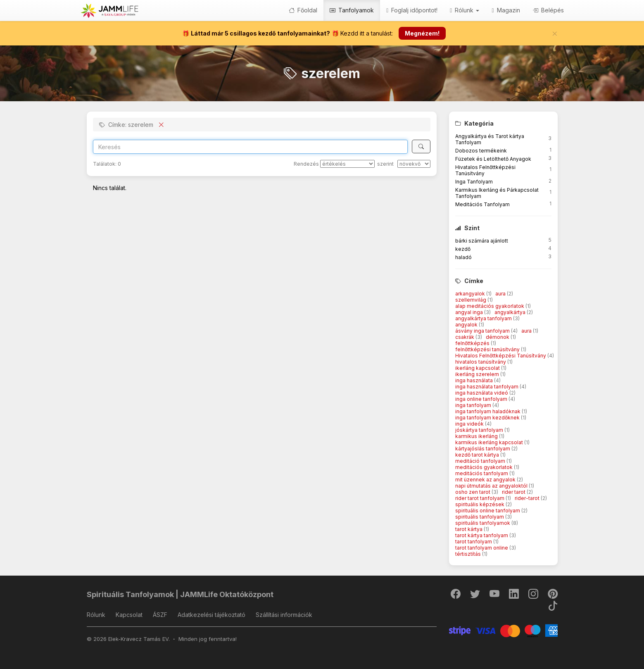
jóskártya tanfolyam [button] (480, 430)
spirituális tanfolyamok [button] (483, 523)
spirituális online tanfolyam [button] (488, 511)
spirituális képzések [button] (480, 504)
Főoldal (303, 10)
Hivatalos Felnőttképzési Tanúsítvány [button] (501, 356)
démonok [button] (498, 337)
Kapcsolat (129, 615)
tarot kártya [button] (469, 529)
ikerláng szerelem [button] (478, 374)
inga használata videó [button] (482, 393)
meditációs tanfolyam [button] (482, 473)
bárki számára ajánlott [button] (482, 241)
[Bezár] (555, 33)
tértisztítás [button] (469, 554)
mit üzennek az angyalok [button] (486, 480)
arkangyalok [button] (471, 294)
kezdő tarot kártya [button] (478, 455)
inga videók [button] (470, 424)
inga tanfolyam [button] (474, 405)
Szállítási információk (284, 615)
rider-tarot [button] (528, 498)
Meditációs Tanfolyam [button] (482, 204)
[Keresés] (421, 146)
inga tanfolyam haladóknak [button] (488, 411)
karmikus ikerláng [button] (477, 436)
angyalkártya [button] (511, 312)
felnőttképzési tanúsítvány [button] (488, 349)
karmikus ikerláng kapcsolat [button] (490, 442)
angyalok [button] (467, 325)
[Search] (251, 147)
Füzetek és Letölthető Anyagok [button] (493, 159)
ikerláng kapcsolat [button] (478, 368)
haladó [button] (463, 257)
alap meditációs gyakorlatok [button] (490, 306)
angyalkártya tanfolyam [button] (484, 318)
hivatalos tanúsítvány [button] (481, 362)
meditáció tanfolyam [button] (481, 461)
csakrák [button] (465, 337)
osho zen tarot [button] (473, 492)
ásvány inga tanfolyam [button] (483, 331)
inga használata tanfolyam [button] (487, 387)
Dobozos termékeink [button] (481, 151)
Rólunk (96, 615)
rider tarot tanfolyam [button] (480, 498)
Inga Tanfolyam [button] (474, 182)
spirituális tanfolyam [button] (480, 517)
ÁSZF (160, 615)
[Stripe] (503, 630)
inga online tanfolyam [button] (482, 399)
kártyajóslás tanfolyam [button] (483, 449)
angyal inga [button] (470, 312)
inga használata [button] (475, 380)
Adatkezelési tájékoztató (211, 615)
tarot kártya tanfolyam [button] (482, 535)
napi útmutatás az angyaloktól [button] (492, 486)
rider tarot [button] (514, 492)
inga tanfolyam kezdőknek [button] (488, 418)
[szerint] (414, 164)
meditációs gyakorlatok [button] (485, 467)
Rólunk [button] (465, 10)
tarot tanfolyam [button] (474, 542)
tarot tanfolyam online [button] (482, 548)
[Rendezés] (347, 164)
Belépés (548, 10)
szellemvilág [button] (471, 300)
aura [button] (501, 294)
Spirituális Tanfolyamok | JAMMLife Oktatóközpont (180, 594)
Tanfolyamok (352, 10)
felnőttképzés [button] (473, 343)
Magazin (506, 10)
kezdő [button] (463, 249)
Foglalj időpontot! (412, 10)
